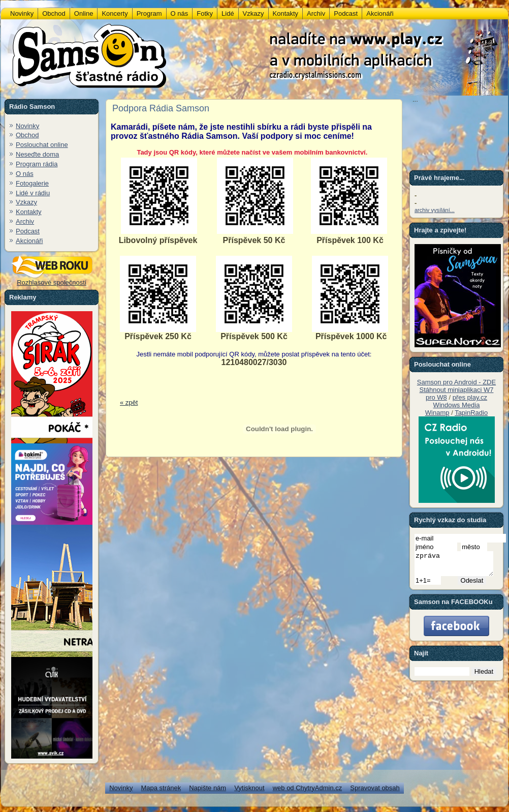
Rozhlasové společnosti (52, 279)
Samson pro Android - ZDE (456, 382)
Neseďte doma (37, 154)
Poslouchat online (42, 145)
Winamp (437, 413)
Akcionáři (29, 241)
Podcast (28, 231)
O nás (25, 174)
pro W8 (436, 397)
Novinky (27, 126)
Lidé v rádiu (33, 193)
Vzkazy (26, 202)
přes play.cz (470, 397)
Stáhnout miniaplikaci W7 (457, 390)
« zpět (129, 402)
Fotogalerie (32, 183)
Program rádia (37, 164)
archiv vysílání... (435, 210)
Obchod (27, 135)
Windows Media (457, 405)
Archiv (25, 221)
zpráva (458, 566)
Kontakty (29, 212)
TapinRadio (471, 413)
